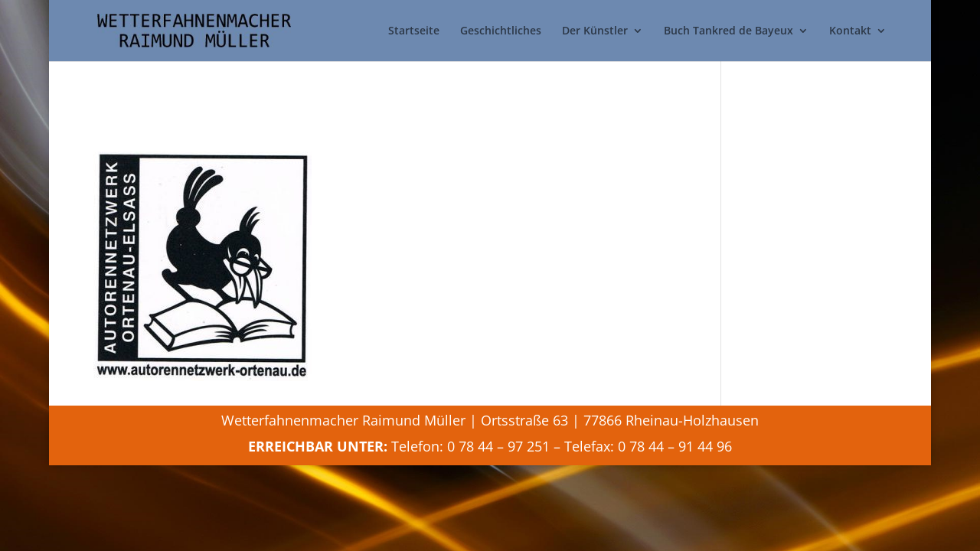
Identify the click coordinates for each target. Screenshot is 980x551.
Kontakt (850, 31)
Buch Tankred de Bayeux (728, 31)
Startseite (414, 31)
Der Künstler (595, 31)
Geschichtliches (501, 31)
